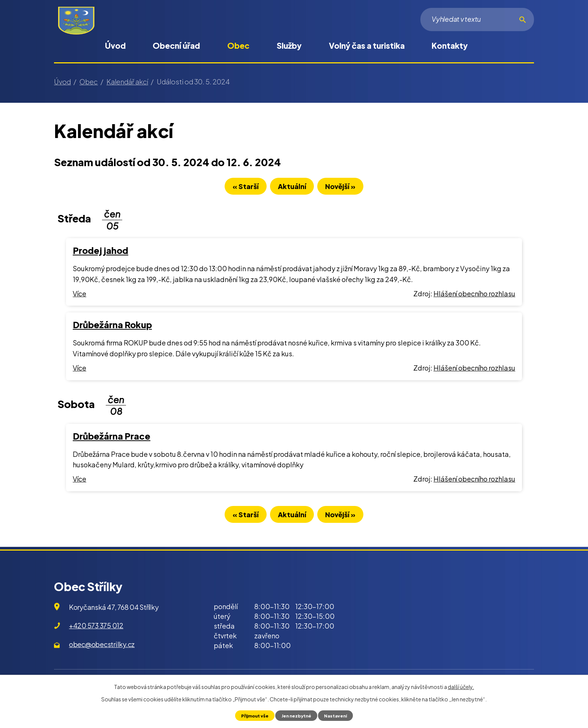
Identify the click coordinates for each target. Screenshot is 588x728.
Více (79, 296)
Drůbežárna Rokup (112, 327)
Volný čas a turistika (367, 46)
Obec (238, 46)
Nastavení (339, 715)
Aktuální (292, 188)
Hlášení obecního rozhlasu (474, 296)
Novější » (350, 188)
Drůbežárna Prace (112, 438)
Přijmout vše (251, 715)
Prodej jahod (100, 253)
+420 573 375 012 (96, 630)
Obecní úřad (176, 46)
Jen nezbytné (296, 715)
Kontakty (450, 46)
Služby (289, 46)
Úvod (115, 46)
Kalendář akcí (127, 82)
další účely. (461, 686)
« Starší (237, 188)
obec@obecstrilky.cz (102, 649)
